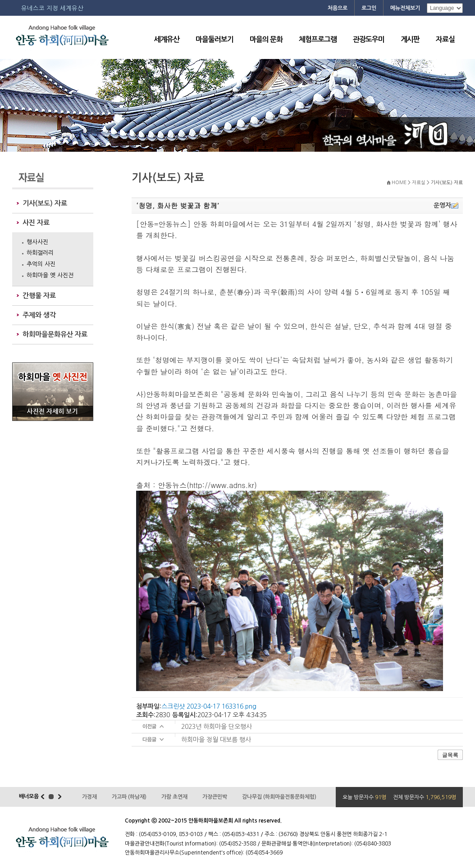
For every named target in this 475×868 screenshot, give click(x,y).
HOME (399, 183)
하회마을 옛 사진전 (50, 275)
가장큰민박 (215, 797)
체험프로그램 (318, 39)
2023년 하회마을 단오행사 (217, 727)
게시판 (410, 39)
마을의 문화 (266, 39)
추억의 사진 (41, 264)
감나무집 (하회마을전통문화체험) (279, 797)
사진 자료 (36, 223)
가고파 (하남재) (129, 797)
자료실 (445, 39)
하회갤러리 (40, 253)
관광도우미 (369, 39)
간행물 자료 (39, 296)
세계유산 (167, 39)
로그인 (369, 8)
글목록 (450, 755)
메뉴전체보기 (405, 8)
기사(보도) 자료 (45, 203)
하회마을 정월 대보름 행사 (216, 740)
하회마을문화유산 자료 (55, 334)
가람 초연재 (174, 797)
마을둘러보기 (215, 39)
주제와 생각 (39, 315)
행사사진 (37, 242)
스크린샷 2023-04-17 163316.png (209, 706)
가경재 (89, 797)
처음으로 (338, 8)
